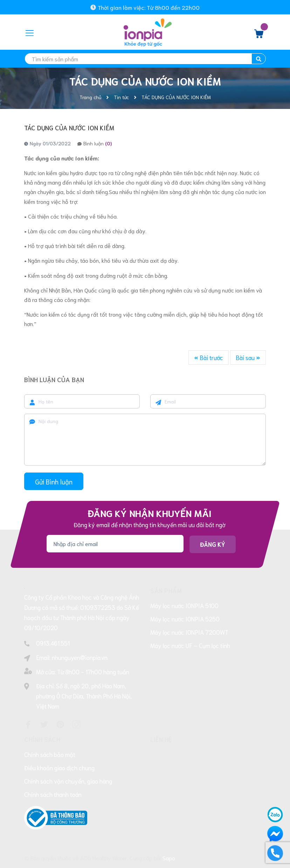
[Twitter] (44, 724)
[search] (145, 59)
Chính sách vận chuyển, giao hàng (68, 781)
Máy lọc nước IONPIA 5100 (184, 605)
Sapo (169, 858)
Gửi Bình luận (54, 481)
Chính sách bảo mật (50, 754)
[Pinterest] (60, 724)
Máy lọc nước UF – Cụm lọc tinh (190, 645)
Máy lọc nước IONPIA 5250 (185, 619)
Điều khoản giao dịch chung (59, 767)
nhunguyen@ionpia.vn (80, 657)
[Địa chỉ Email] (115, 543)
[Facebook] (28, 724)
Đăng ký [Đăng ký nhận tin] (213, 544)
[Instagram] (76, 724)
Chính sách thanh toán (53, 794)
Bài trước (209, 357)
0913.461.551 (53, 643)
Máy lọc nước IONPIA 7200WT (189, 632)
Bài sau (248, 357)
